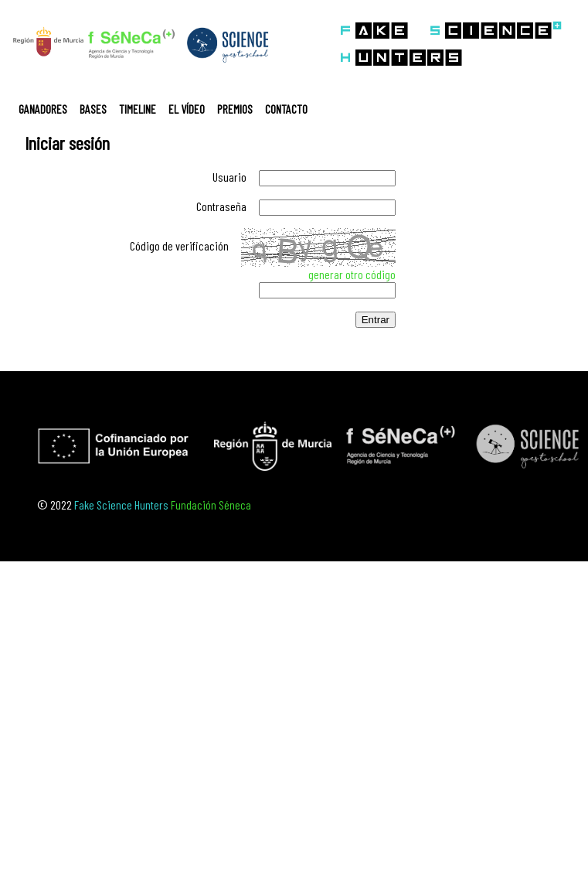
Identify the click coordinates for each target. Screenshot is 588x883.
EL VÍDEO (187, 109)
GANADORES (43, 109)
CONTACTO (286, 109)
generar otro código (352, 274)
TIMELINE (138, 109)
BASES (93, 109)
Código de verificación (179, 245)
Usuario (229, 177)
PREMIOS (235, 109)
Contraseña (221, 206)
